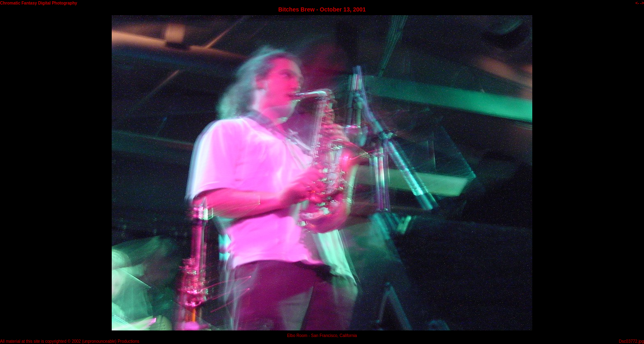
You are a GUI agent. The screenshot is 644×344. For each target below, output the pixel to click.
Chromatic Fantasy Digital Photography (39, 3)
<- (637, 3)
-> (642, 3)
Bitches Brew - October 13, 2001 (322, 9)
